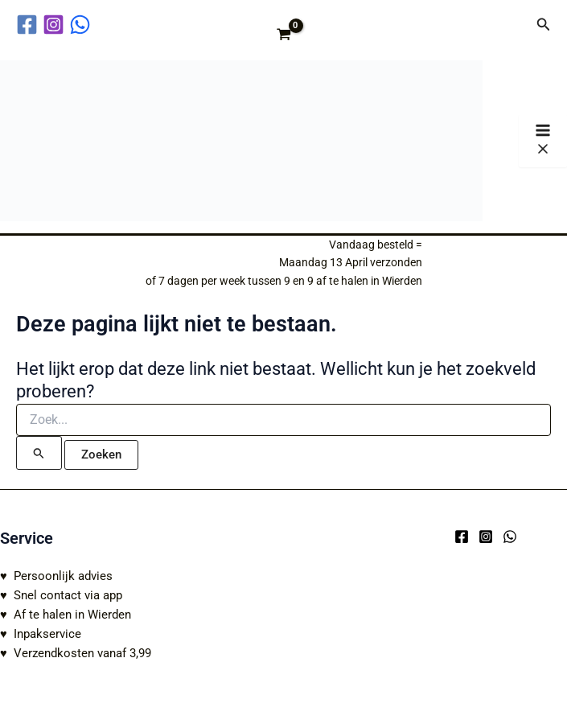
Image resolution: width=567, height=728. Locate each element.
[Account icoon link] (513, 24)
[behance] (82, 25)
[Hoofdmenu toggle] (543, 140)
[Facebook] (462, 537)
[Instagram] (486, 537)
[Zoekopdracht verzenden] (39, 453)
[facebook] (29, 25)
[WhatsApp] (510, 537)
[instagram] (56, 25)
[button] (544, 25)
